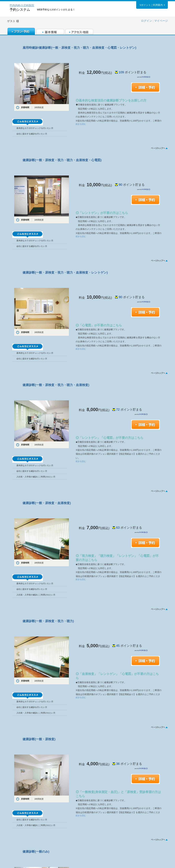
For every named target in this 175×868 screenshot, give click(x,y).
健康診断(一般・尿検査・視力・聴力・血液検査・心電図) (62, 160)
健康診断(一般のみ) (36, 852)
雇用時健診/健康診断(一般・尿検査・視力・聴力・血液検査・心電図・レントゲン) (79, 48)
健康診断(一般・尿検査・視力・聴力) (48, 621)
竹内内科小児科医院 (22, 5)
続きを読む (81, 124)
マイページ (161, 21)
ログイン (146, 21)
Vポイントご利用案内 (151, 5)
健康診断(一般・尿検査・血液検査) (47, 503)
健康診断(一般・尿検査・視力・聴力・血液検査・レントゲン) (65, 272)
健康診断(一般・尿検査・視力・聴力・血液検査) (56, 385)
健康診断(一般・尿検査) (39, 739)
